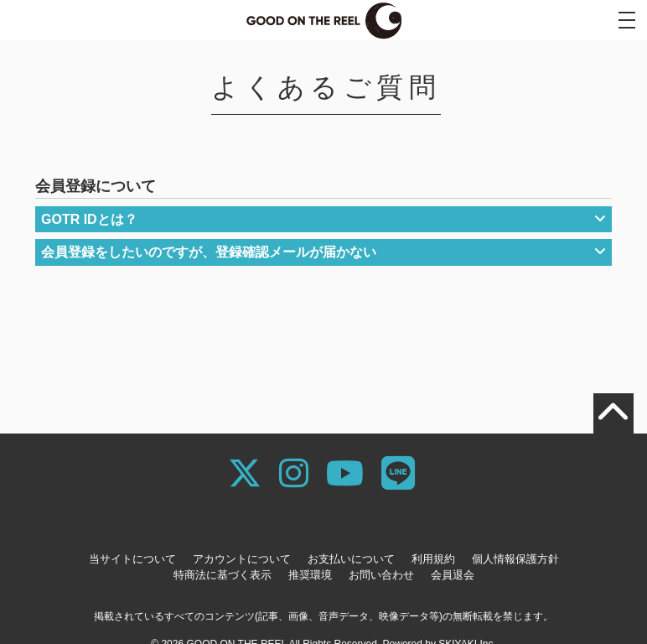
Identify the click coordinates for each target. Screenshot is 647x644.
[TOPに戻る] (613, 413)
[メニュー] (627, 20)
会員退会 (453, 575)
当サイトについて (132, 559)
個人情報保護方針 (515, 559)
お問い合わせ (381, 575)
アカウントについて (242, 559)
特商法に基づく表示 (223, 575)
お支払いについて (351, 559)
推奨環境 (310, 575)
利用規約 (433, 559)
